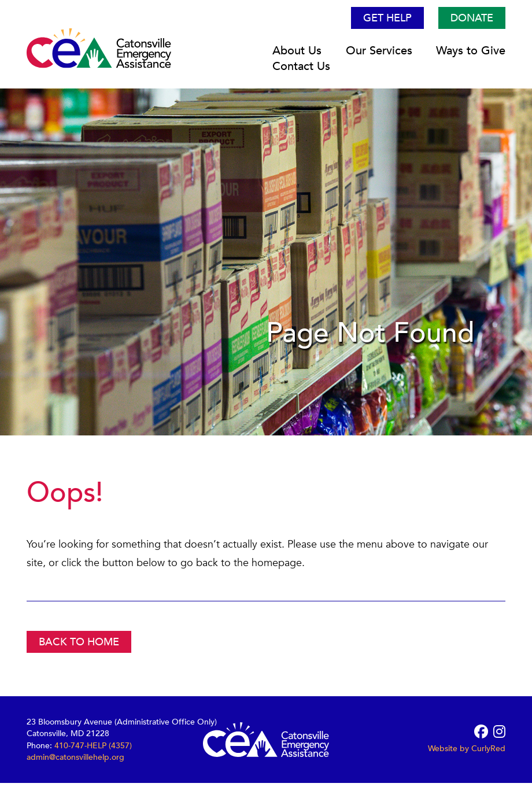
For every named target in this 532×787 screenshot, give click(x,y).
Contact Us (301, 70)
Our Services (379, 55)
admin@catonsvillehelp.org (75, 761)
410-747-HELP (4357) (93, 749)
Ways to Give (471, 55)
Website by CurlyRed (467, 753)
